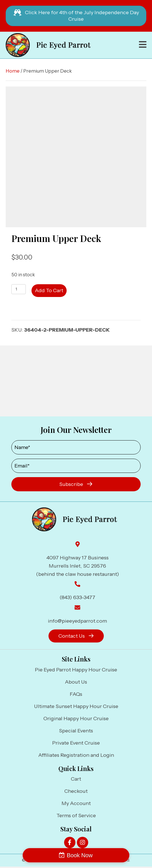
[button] (76, 484)
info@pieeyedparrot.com (77, 621)
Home (13, 71)
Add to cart (49, 290)
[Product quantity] (19, 289)
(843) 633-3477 (77, 597)
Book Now (80, 855)
